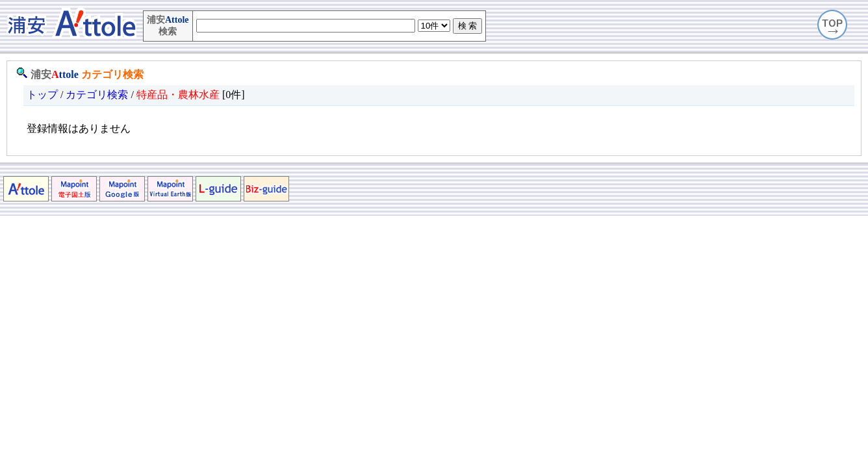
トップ (42, 95)
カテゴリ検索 (112, 74)
